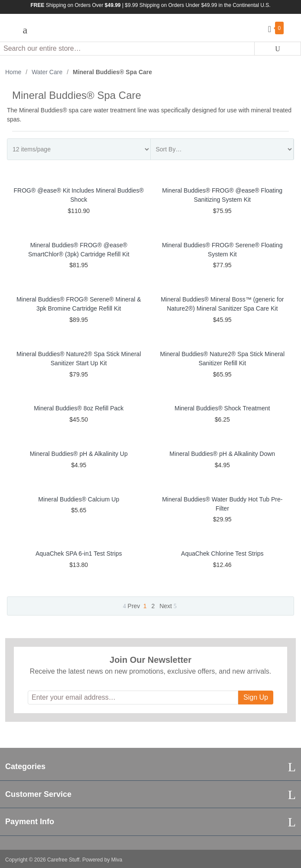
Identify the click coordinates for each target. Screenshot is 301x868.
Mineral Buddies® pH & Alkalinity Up (79, 454)
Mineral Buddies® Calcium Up (79, 499)
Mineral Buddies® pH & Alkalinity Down (222, 454)
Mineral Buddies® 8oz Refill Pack (79, 408)
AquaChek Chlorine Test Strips (222, 554)
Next (168, 606)
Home (13, 72)
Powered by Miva (102, 860)
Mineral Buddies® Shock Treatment (222, 408)
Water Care (47, 72)
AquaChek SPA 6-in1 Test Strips (79, 554)
